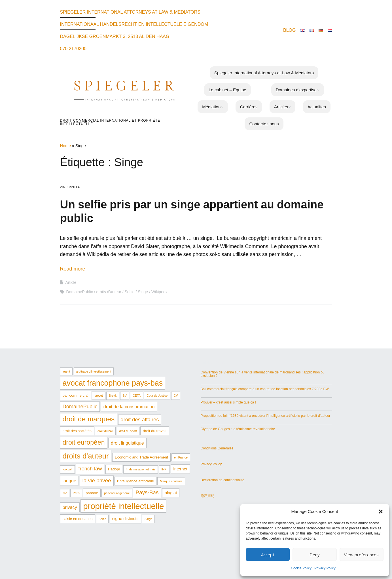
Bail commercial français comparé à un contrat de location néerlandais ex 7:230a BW (265, 389)
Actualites (317, 107)
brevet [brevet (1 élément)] (99, 396)
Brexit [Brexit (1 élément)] (113, 396)
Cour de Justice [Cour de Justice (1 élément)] (157, 396)
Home (65, 146)
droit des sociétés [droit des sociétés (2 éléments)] (77, 431)
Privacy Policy (325, 568)
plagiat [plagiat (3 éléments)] (171, 493)
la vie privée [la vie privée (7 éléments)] (97, 480)
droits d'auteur (109, 292)
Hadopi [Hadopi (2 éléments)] (114, 469)
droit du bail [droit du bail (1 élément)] (105, 431)
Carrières (249, 107)
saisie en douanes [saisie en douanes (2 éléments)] (78, 519)
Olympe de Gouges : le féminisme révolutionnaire (238, 429)
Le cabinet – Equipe (227, 90)
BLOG (289, 30)
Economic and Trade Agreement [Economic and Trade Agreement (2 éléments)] (141, 457)
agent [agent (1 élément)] (66, 371)
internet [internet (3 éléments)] (180, 469)
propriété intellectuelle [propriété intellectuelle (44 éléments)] (123, 506)
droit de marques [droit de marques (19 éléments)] (89, 419)
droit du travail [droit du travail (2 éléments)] (155, 431)
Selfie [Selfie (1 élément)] (102, 519)
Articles (281, 107)
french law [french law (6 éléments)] (90, 469)
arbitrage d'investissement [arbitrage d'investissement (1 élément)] (94, 371)
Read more (73, 269)
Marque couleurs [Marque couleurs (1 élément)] (171, 481)
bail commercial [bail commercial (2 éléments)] (76, 395)
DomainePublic (80, 292)
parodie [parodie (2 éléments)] (92, 493)
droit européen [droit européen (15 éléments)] (84, 442)
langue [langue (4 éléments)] (70, 481)
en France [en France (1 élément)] (181, 457)
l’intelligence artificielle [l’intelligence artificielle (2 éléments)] (135, 481)
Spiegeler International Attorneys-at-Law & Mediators (264, 73)
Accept (268, 555)
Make (166, 552)
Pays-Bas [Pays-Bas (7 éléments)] (147, 492)
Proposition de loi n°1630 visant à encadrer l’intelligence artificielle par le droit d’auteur (266, 416)
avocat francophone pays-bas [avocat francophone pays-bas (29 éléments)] (113, 383)
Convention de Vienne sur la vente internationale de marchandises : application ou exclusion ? (263, 374)
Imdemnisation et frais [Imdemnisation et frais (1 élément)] (141, 469)
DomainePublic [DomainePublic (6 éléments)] (80, 406)
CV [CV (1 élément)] (176, 396)
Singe (143, 292)
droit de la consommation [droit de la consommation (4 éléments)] (129, 407)
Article (71, 282)
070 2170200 (73, 49)
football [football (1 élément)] (67, 469)
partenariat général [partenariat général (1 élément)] (117, 493)
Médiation (211, 107)
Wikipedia (160, 292)
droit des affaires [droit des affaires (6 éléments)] (140, 420)
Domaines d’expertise (296, 90)
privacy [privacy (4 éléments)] (70, 507)
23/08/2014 (70, 187)
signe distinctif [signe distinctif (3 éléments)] (125, 519)
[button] (381, 512)
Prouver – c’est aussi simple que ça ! (228, 402)
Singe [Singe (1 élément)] (148, 519)
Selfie (130, 292)
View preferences (361, 555)
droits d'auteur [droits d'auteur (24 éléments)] (86, 456)
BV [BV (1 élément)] (125, 396)
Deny (315, 555)
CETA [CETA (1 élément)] (137, 396)
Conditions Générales (217, 448)
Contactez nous (264, 124)
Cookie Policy (301, 568)
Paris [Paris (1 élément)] (76, 493)
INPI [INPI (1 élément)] (164, 469)
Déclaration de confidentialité (223, 480)
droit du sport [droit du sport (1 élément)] (128, 431)
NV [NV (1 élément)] (65, 493)
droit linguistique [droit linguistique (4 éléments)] (127, 443)
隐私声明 (207, 496)
